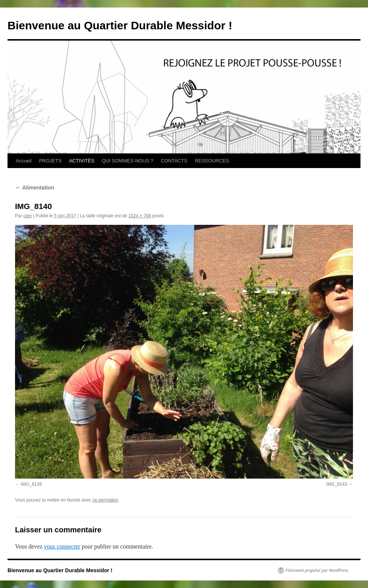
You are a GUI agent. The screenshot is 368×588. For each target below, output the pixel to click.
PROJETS (50, 161)
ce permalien (105, 500)
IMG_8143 (337, 484)
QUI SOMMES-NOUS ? (127, 161)
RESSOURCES (212, 161)
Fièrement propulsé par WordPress (317, 570)
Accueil (24, 161)
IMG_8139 (31, 484)
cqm (28, 216)
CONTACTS (174, 161)
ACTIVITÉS (82, 161)
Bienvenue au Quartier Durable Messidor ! (120, 25)
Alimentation (35, 188)
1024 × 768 (140, 216)
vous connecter (62, 546)
